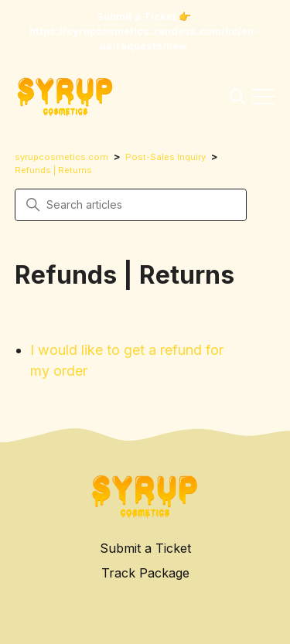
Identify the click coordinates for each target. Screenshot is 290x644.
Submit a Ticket (145, 548)
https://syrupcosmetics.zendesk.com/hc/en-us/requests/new (144, 39)
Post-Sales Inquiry (165, 157)
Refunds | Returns (53, 170)
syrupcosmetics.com (61, 157)
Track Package (145, 573)
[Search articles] (131, 205)
